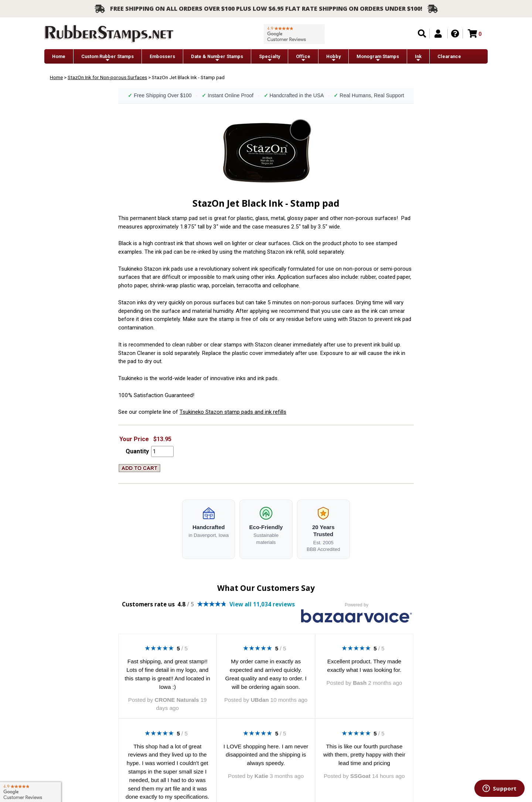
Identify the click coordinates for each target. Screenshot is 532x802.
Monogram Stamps (378, 58)
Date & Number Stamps (217, 58)
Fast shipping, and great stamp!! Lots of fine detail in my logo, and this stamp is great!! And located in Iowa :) (168, 674)
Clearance (449, 56)
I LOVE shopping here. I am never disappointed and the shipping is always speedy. (266, 755)
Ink (418, 58)
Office (303, 58)
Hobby (333, 58)
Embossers (162, 56)
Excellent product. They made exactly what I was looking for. (364, 666)
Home (59, 56)
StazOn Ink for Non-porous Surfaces (107, 77)
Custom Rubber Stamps (108, 58)
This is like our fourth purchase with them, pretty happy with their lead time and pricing (364, 755)
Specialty (270, 58)
